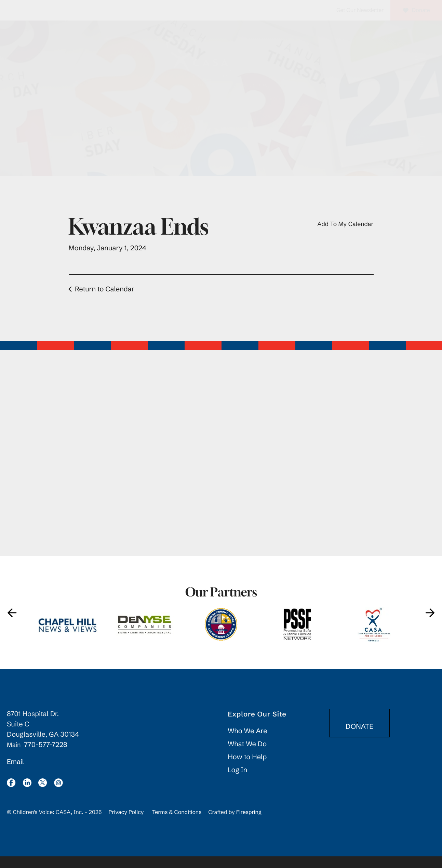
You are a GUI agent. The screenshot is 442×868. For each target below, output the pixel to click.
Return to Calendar (105, 301)
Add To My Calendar (345, 236)
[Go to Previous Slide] (12, 624)
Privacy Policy (126, 824)
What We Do (247, 756)
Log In (238, 782)
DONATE (359, 735)
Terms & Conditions (177, 824)
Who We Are (248, 743)
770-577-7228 (45, 756)
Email (15, 773)
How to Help (247, 769)
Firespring (249, 824)
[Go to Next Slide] (430, 624)
